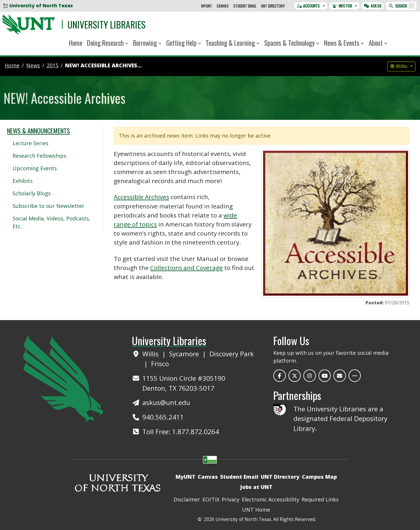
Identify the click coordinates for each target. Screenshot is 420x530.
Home (76, 43)
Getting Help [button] (184, 43)
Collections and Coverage (187, 268)
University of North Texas (38, 6)
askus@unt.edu (166, 402)
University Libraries (106, 24)
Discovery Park (232, 354)
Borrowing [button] (147, 43)
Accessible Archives (141, 197)
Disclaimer (187, 499)
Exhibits (23, 181)
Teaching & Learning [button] (233, 43)
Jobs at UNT (256, 487)
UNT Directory (273, 6)
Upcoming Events (35, 168)
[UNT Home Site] (63, 378)
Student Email (245, 6)
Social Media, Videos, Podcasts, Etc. (51, 222)
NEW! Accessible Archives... (103, 65)
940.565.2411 (163, 417)
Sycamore (185, 354)
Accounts (308, 6)
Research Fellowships (39, 156)
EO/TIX (211, 499)
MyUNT (207, 6)
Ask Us (373, 6)
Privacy (231, 499)
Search (401, 6)
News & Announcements (38, 131)
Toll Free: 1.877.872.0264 (181, 432)
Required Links (320, 499)
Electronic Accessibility (271, 499)
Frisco (160, 364)
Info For (342, 6)
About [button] (378, 43)
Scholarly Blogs (32, 193)
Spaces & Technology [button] (292, 43)
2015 (52, 65)
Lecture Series (30, 143)
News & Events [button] (344, 43)
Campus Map (319, 477)
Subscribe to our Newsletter (48, 206)
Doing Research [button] (108, 43)
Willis (151, 354)
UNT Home (256, 510)
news (33, 65)
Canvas (223, 6)
